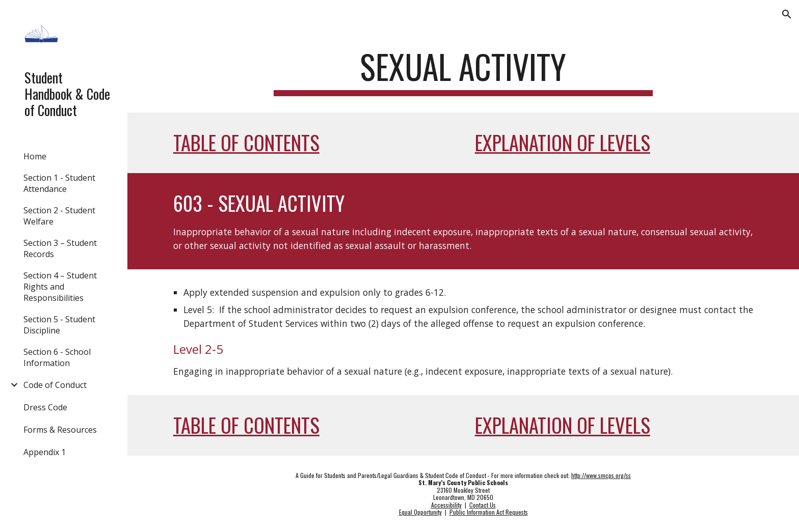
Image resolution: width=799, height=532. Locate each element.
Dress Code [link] (45, 407)
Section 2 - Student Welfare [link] (59, 216)
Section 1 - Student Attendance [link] (59, 183)
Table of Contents (246, 142)
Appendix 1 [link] (45, 452)
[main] (463, 72)
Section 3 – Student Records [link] (60, 248)
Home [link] (35, 156)
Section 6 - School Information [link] (57, 357)
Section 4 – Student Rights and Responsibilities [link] (60, 287)
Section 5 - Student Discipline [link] (59, 325)
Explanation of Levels (563, 142)
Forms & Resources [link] (60, 430)
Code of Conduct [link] (55, 385)
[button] (787, 14)
